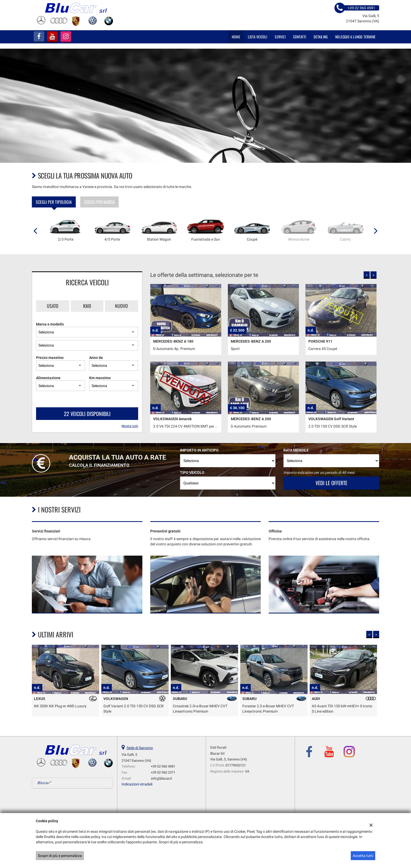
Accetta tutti (363, 856)
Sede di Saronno (140, 748)
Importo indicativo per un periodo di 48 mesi (319, 473)
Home (236, 37)
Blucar (44, 783)
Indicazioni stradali (137, 784)
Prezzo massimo (50, 358)
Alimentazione (48, 378)
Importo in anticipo (199, 450)
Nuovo (121, 306)
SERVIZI (280, 37)
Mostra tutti (130, 426)
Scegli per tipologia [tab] (54, 202)
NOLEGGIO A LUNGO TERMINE (355, 37)
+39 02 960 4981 (163, 766)
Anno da (96, 358)
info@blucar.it (161, 778)
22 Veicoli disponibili (87, 414)
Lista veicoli (258, 37)
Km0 (87, 306)
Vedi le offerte (331, 483)
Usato (53, 306)
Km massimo (100, 378)
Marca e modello (50, 324)
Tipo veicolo (192, 473)
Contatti (300, 37)
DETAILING (321, 37)
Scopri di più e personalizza (60, 856)
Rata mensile (296, 450)
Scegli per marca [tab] (99, 202)
